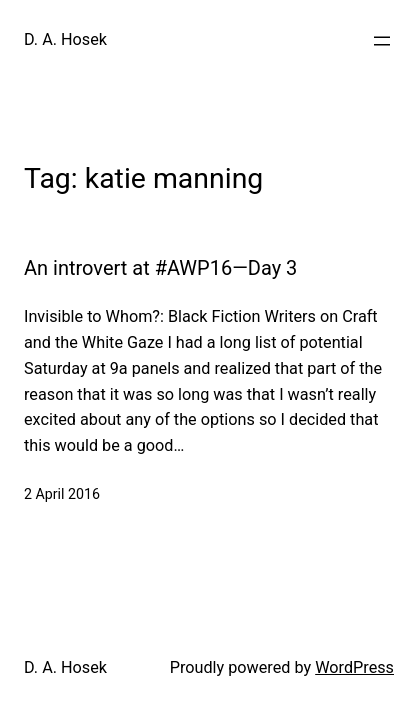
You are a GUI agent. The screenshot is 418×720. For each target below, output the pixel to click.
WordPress (354, 667)
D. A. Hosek (65, 39)
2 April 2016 (62, 494)
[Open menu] (382, 41)
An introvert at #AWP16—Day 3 (160, 268)
